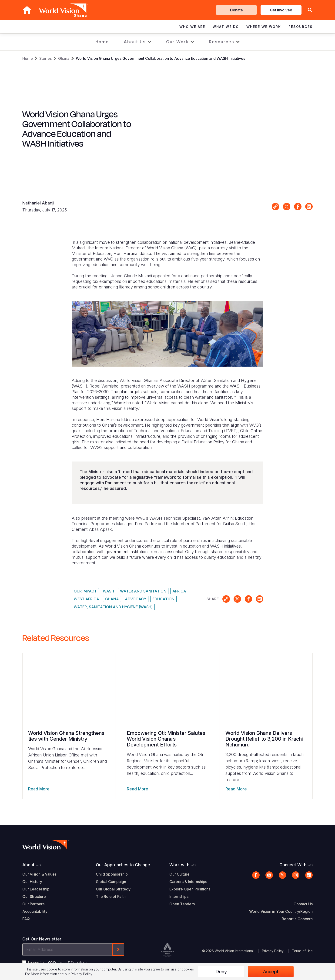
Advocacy (136, 599)
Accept (271, 972)
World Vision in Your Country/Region (281, 911)
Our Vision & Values (39, 874)
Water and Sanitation (143, 591)
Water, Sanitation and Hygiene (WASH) (113, 607)
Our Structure (34, 896)
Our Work (177, 42)
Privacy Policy (273, 951)
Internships (179, 896)
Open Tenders (182, 904)
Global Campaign (111, 882)
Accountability (35, 911)
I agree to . (58, 962)
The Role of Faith (111, 896)
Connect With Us (296, 865)
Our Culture (179, 874)
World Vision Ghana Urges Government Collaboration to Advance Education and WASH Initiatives (161, 58)
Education (163, 599)
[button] (310, 10)
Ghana (64, 58)
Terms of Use (302, 951)
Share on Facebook (298, 207)
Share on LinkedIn (309, 207)
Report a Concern (297, 919)
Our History (32, 882)
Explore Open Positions (190, 889)
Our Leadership (36, 889)
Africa (179, 591)
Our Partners (33, 904)
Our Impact (85, 591)
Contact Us (303, 904)
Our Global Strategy (113, 889)
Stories (45, 58)
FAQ (26, 919)
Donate (236, 10)
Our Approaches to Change (123, 865)
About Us (135, 42)
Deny (221, 972)
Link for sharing (275, 207)
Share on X (287, 207)
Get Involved (281, 10)
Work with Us (183, 865)
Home (102, 42)
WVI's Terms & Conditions (68, 962)
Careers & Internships (188, 882)
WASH (108, 591)
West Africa (86, 599)
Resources (222, 42)
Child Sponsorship (112, 874)
